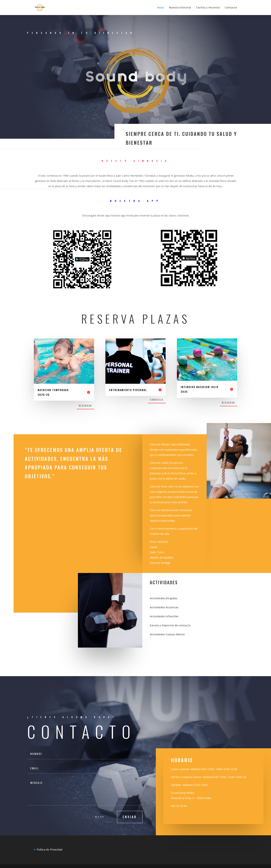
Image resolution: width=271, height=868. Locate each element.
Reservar (85, 406)
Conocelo (157, 400)
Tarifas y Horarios (208, 8)
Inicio (161, 8)
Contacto (231, 8)
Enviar (130, 817)
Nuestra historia (180, 8)
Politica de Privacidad (49, 849)
